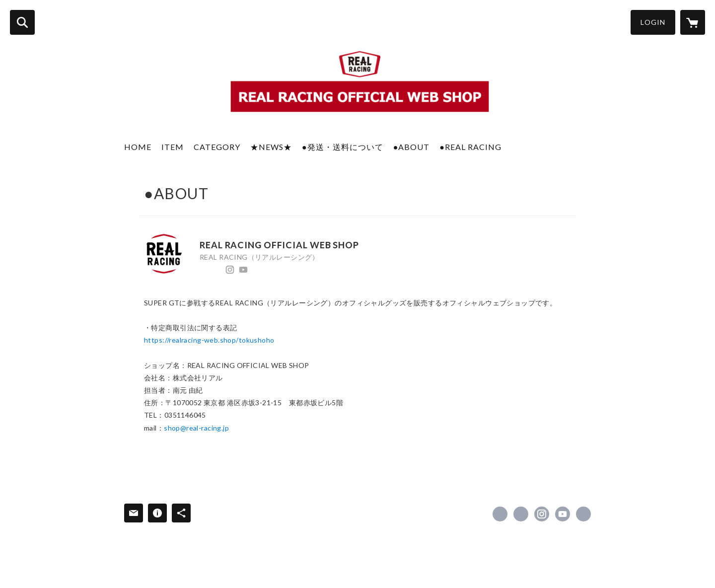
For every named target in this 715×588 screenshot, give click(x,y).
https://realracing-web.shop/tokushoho (209, 340)
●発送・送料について (343, 147)
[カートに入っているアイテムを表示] (693, 22)
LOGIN (653, 22)
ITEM (173, 147)
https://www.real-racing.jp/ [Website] (257, 270)
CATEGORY (217, 147)
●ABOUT (412, 147)
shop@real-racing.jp (196, 428)
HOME (138, 147)
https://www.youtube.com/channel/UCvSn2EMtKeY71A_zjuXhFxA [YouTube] (243, 270)
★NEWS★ (271, 147)
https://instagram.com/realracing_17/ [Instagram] (230, 270)
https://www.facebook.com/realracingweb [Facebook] (203, 270)
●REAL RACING (470, 147)
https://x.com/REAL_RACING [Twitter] (216, 270)
